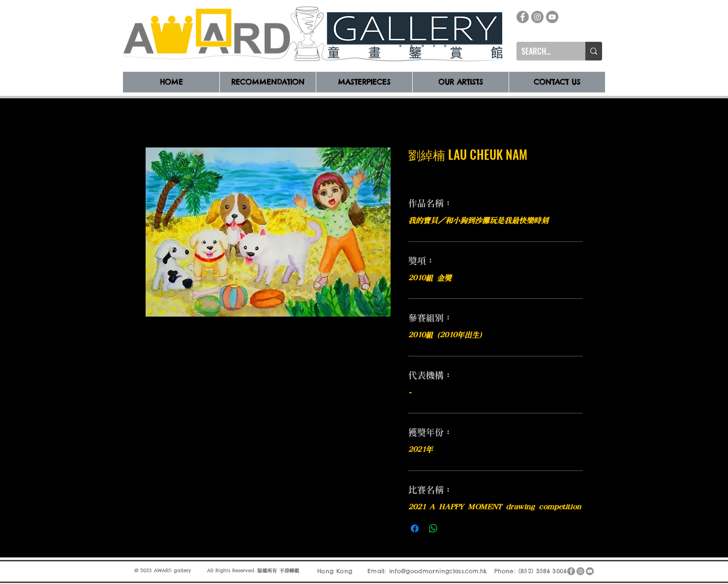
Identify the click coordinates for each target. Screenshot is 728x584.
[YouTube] (552, 17)
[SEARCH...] (543, 51)
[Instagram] (537, 17)
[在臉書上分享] (415, 528)
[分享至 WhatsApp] (433, 528)
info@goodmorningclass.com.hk (438, 571)
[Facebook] (523, 17)
